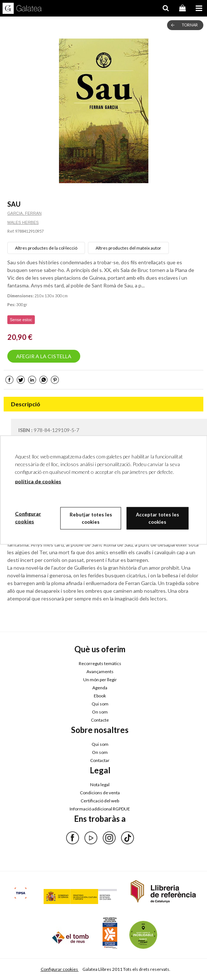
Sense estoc (21, 320)
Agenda (100, 688)
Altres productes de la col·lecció (46, 248)
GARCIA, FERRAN (25, 213)
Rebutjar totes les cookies (91, 518)
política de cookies (38, 481)
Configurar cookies (60, 969)
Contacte (100, 720)
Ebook (100, 696)
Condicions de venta (100, 793)
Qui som (100, 704)
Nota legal (100, 785)
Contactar (100, 760)
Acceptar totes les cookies (158, 518)
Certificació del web (100, 801)
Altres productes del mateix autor (128, 248)
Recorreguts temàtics (100, 663)
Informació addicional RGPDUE (100, 809)
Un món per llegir (100, 680)
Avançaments (100, 672)
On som (100, 712)
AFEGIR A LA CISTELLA (44, 356)
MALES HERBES (23, 222)
